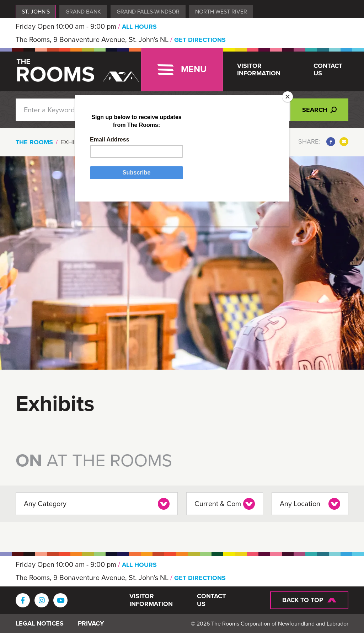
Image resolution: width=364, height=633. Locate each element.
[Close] (288, 97)
